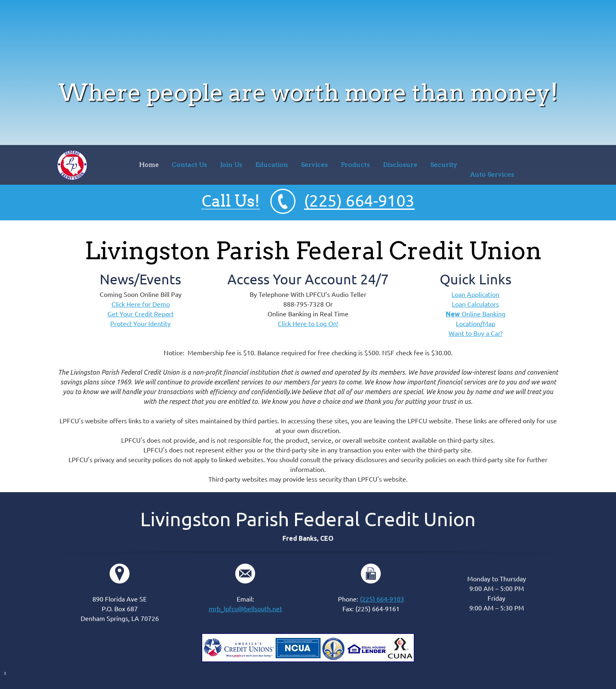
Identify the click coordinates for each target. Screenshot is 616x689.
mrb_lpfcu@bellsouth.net (245, 609)
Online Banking (476, 314)
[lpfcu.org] (72, 165)
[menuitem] (149, 165)
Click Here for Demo (141, 304)
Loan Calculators (475, 304)
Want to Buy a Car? (476, 333)
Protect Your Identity (140, 324)
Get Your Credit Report (141, 314)
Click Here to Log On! (308, 324)
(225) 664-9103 (382, 599)
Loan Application (475, 294)
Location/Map (476, 324)
